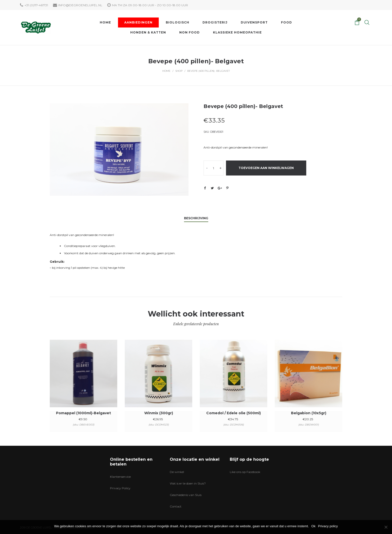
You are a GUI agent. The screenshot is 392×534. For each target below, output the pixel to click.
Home (166, 71)
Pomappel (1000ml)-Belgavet (83, 413)
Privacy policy (328, 526)
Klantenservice (120, 477)
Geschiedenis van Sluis (186, 495)
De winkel (177, 472)
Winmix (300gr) (159, 413)
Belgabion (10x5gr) (309, 413)
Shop (179, 71)
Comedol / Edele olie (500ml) (233, 413)
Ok (313, 526)
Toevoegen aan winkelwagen (266, 168)
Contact (176, 506)
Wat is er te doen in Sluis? (188, 483)
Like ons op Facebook (245, 472)
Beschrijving (196, 218)
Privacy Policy (120, 488)
